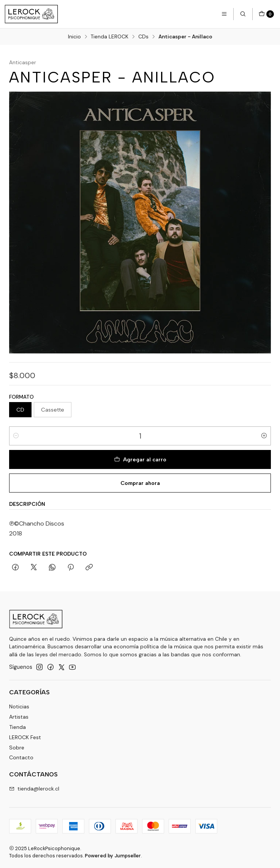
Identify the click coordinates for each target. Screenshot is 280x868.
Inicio (74, 37)
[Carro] (266, 14)
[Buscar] (243, 14)
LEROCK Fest (25, 737)
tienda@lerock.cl (34, 789)
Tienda (17, 727)
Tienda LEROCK (110, 37)
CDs (143, 37)
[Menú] (224, 14)
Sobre (17, 748)
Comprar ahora (140, 483)
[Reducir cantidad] (16, 436)
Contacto (21, 757)
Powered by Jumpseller (113, 856)
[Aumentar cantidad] (264, 436)
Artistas (19, 717)
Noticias (19, 706)
